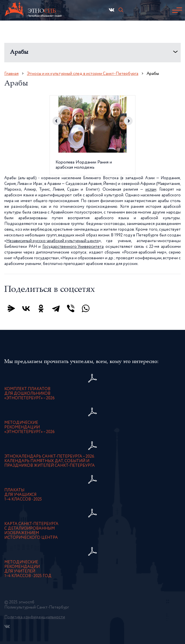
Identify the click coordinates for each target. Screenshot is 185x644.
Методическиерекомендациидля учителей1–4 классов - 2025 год (28, 569)
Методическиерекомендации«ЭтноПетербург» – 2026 (29, 427)
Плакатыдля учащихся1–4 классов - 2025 (23, 495)
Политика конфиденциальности (35, 617)
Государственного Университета (73, 247)
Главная (11, 74)
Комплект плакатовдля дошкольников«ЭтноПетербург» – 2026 (29, 394)
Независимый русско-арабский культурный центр (53, 241)
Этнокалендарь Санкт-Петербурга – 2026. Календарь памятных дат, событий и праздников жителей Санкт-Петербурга (50, 461)
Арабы (19, 52)
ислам (151, 190)
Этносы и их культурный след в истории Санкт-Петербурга (83, 74)
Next (128, 121)
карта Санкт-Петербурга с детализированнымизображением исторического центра (31, 531)
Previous (57, 121)
